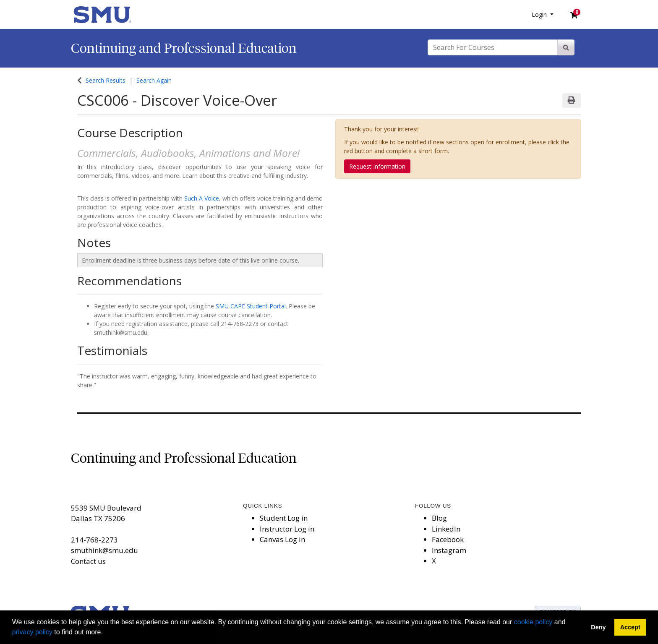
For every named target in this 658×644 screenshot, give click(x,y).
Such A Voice (202, 198)
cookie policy (533, 622)
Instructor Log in (287, 529)
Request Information (377, 166)
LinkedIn (446, 529)
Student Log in (284, 518)
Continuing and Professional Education (184, 48)
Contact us (88, 561)
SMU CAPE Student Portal (251, 306)
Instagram (449, 550)
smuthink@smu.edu (104, 550)
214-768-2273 (94, 540)
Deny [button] (598, 627)
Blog (439, 518)
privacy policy (32, 632)
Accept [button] (630, 627)
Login (540, 14)
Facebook (448, 539)
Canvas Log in (282, 539)
